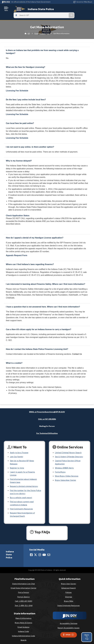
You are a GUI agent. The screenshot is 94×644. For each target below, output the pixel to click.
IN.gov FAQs (69, 599)
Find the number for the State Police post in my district (23, 488)
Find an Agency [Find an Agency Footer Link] (24, 594)
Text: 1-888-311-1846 (24, 603)
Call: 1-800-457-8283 (23, 599)
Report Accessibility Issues (69, 625)
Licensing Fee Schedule (17, 84)
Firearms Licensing (42, 27)
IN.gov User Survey (69, 581)
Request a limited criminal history (25, 482)
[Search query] (79, 9)
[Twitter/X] (35, 552)
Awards (23, 638)
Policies (69, 590)
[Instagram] (40, 552)
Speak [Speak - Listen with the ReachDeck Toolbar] (68, 632)
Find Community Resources (22, 506)
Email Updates (23, 625)
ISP (29, 27)
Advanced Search (69, 586)
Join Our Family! (17, 451)
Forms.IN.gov (60, 467)
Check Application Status (18, 209)
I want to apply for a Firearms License (23, 468)
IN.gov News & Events (23, 620)
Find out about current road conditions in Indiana (22, 500)
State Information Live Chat (24, 581)
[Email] (49, 552)
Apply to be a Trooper (20, 446)
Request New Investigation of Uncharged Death (23, 512)
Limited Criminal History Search (69, 446)
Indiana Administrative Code (23, 633)
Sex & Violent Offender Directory (70, 451)
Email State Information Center (24, 586)
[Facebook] (31, 552)
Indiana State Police (37, 9)
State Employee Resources (69, 603)
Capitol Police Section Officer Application (68, 457)
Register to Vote (17, 463)
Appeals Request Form (17, 249)
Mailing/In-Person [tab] (47, 420)
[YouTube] (44, 552)
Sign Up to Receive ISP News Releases (22, 457)
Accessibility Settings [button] (69, 621)
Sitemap (69, 594)
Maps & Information (23, 616)
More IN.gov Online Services (67, 471)
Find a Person (24, 590)
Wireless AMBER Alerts (65, 463)
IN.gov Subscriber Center (66, 476)
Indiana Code (23, 629)
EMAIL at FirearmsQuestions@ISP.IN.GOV (47, 405)
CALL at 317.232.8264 (47, 412)
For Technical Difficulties (47, 427)
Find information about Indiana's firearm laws (24, 476)
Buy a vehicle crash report (21, 494)
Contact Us (77, 347)
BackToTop (87, 637)
